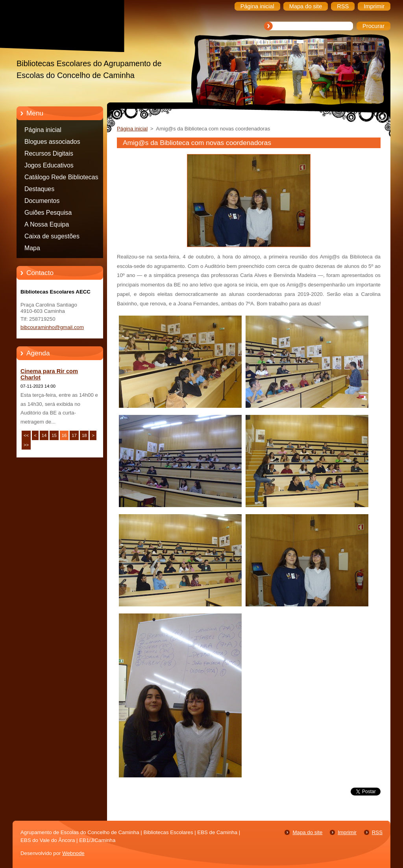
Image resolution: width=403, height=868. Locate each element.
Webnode (73, 853)
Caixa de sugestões (52, 236)
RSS (377, 832)
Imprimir (347, 832)
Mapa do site (307, 832)
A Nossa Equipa (47, 224)
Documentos (42, 201)
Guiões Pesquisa (48, 213)
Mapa (32, 248)
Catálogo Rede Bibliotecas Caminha (61, 178)
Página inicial (43, 130)
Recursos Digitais (49, 153)
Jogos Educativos (49, 165)
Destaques (39, 189)
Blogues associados (52, 142)
